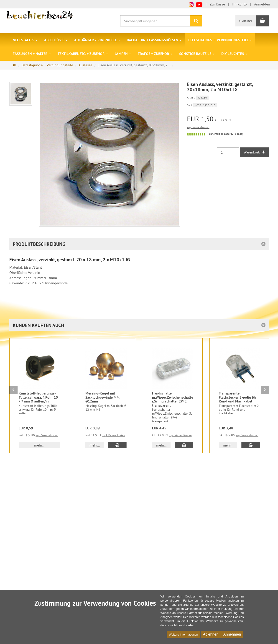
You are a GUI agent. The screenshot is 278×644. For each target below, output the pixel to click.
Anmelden (262, 4)
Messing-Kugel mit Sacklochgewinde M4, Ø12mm (102, 397)
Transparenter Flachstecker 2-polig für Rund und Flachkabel (238, 397)
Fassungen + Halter (32, 54)
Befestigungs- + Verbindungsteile (220, 40)
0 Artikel (246, 21)
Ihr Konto (240, 4)
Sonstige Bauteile (197, 54)
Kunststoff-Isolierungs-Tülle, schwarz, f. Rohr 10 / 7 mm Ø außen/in (38, 397)
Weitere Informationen (184, 635)
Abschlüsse (56, 40)
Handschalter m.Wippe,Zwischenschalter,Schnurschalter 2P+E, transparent (173, 399)
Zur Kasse (217, 4)
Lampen (123, 54)
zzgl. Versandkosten (198, 127)
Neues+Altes (25, 40)
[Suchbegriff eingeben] (155, 21)
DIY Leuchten (234, 54)
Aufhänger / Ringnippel (97, 40)
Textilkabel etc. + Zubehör (83, 54)
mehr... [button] (39, 445)
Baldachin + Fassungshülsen (154, 40)
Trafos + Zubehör (155, 54)
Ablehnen (211, 634)
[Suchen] (196, 21)
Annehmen (232, 634)
